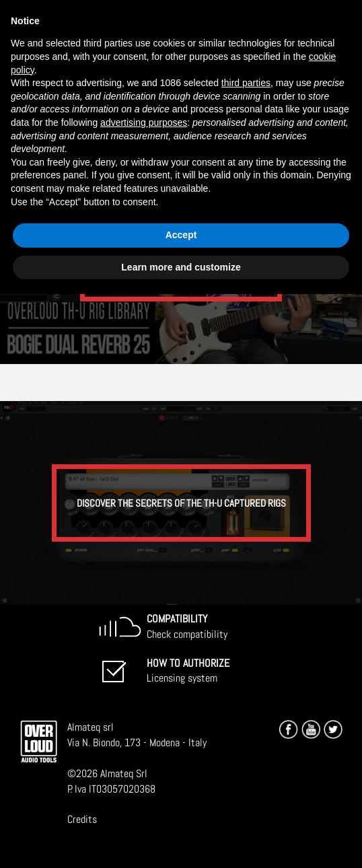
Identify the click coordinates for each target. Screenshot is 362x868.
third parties (246, 83)
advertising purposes (144, 122)
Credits (82, 819)
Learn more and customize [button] (181, 267)
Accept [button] (181, 235)
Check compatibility (187, 626)
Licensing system (188, 671)
